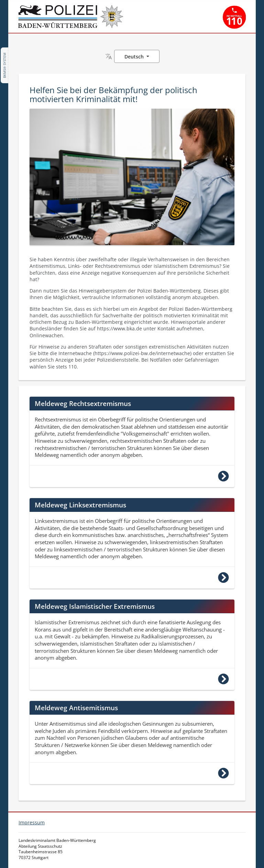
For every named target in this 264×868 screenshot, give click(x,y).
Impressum (32, 822)
